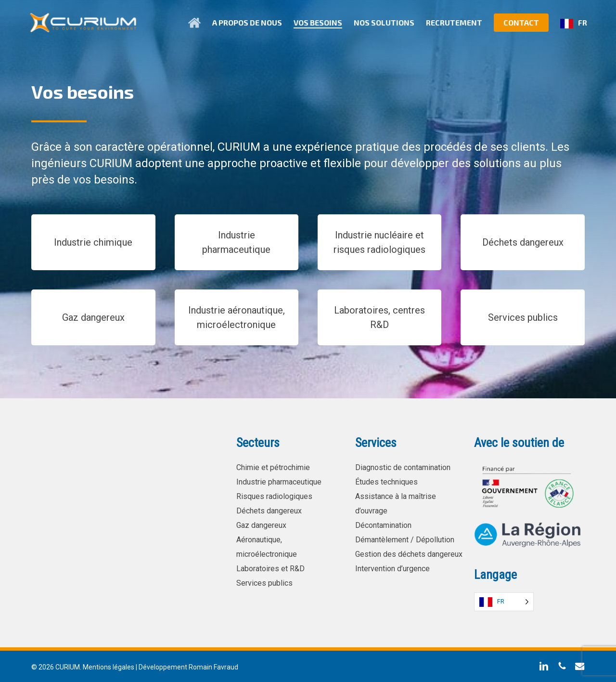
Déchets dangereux (269, 511)
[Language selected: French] (504, 602)
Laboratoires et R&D (270, 569)
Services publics (264, 583)
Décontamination (383, 525)
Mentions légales (109, 667)
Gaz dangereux (261, 525)
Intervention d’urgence (392, 569)
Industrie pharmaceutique (279, 482)
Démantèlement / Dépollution (405, 540)
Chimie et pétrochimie (273, 467)
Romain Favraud (213, 667)
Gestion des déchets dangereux (409, 554)
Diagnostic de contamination (403, 467)
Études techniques (386, 482)
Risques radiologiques (274, 496)
